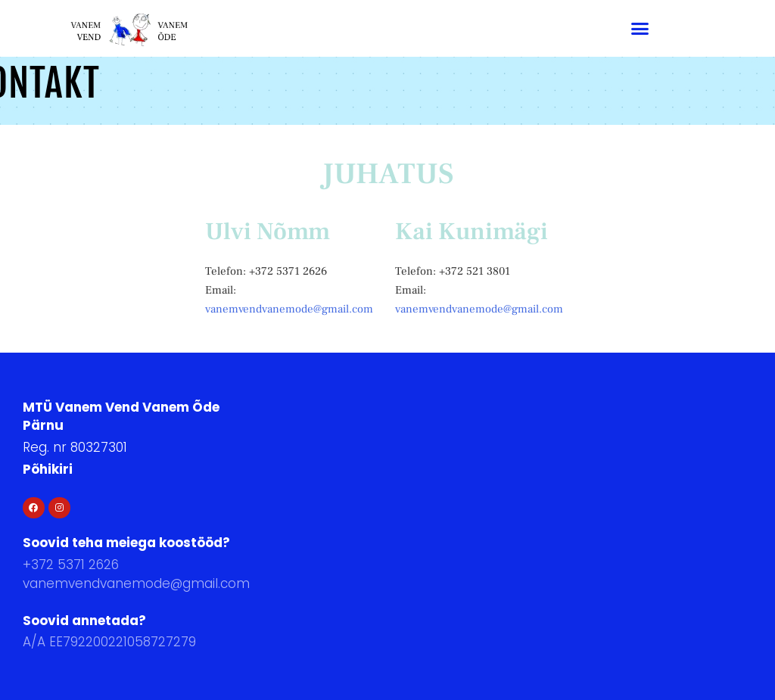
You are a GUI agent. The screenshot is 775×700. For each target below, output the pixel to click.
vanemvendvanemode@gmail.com (289, 309)
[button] (640, 29)
